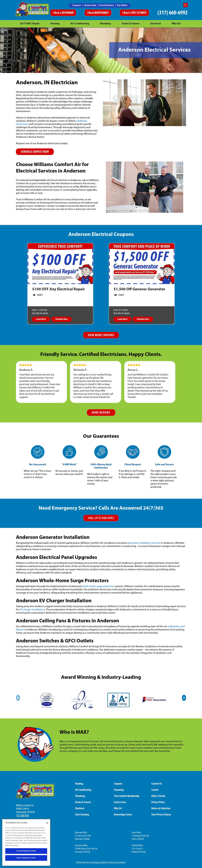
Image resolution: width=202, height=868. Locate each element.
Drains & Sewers (131, 24)
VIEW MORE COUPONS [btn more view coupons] (101, 335)
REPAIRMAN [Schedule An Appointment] (68, 13)
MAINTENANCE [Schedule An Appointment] (101, 13)
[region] (26, 842)
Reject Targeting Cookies (26, 858)
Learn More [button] (41, 319)
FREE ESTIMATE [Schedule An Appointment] (139, 13)
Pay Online (122, 5)
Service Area (90, 5)
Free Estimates (107, 5)
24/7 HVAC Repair (30, 24)
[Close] (47, 823)
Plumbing (105, 24)
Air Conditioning (80, 24)
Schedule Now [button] (61, 319)
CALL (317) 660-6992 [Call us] (101, 518)
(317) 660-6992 (173, 13)
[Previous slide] (18, 698)
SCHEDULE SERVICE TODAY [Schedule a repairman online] (35, 152)
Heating (55, 24)
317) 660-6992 (23, 816)
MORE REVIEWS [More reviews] (101, 413)
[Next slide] (184, 698)
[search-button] (186, 5)
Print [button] (38, 295)
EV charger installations (32, 610)
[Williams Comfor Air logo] (32, 10)
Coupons (77, 5)
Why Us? (176, 24)
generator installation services (144, 543)
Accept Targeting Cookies (26, 851)
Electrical (156, 24)
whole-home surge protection (98, 586)
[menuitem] (77, 5)
